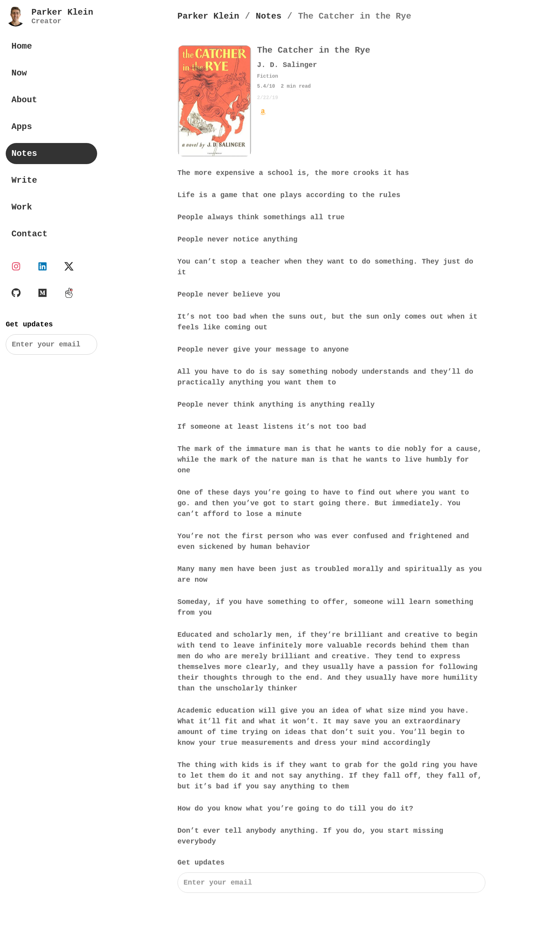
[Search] (51, 344)
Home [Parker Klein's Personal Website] (22, 46)
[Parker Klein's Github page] (16, 293)
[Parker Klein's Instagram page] (16, 266)
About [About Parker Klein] (24, 100)
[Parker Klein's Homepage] (208, 16)
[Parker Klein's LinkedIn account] (42, 266)
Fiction (268, 77)
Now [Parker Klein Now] (19, 73)
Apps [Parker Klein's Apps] (22, 127)
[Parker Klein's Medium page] (42, 293)
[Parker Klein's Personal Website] (49, 16)
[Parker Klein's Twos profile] (69, 293)
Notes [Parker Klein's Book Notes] (24, 154)
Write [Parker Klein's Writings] (24, 180)
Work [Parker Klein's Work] (22, 207)
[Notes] (269, 16)
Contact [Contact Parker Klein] (29, 234)
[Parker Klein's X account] (69, 266)
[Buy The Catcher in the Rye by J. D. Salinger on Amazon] (263, 113)
